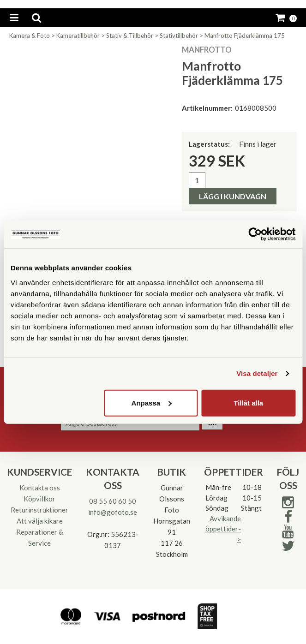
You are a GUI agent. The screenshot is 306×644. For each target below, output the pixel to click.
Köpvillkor (39, 499)
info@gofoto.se (113, 512)
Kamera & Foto (30, 36)
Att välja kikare (40, 521)
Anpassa (152, 402)
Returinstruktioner (39, 510)
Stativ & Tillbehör (130, 36)
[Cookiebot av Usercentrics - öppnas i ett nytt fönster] (255, 234)
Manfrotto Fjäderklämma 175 (245, 36)
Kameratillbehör (78, 36)
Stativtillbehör (179, 36)
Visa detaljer (257, 373)
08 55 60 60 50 (113, 501)
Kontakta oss (40, 488)
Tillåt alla (248, 402)
